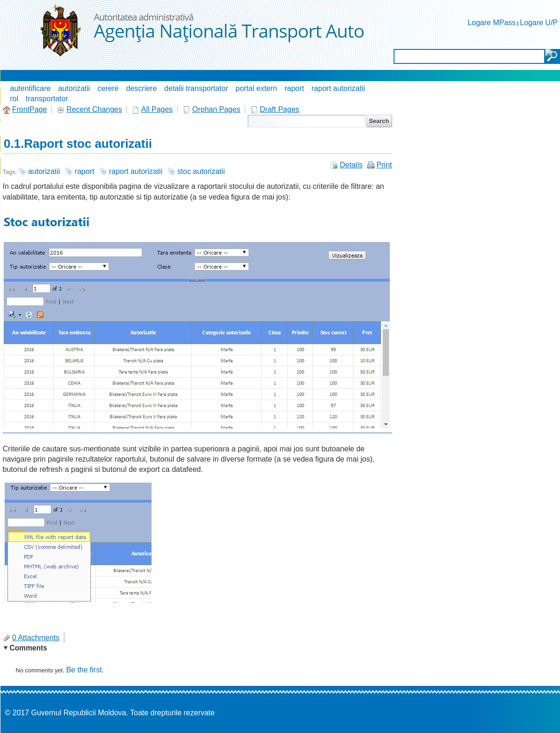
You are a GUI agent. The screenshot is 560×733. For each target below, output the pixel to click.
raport (294, 88)
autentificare (31, 88)
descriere (142, 88)
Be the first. (85, 670)
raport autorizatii (338, 88)
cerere (108, 88)
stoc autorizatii (201, 171)
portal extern (256, 88)
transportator (47, 99)
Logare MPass (492, 23)
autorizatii (74, 88)
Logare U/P (539, 23)
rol (14, 99)
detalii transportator (196, 88)
